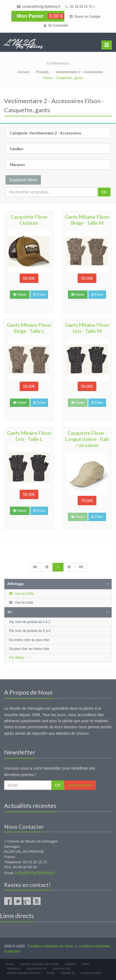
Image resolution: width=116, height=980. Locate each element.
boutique (70, 964)
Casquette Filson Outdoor (29, 220)
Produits (42, 72)
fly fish (51, 973)
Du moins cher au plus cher (29, 640)
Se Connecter (56, 25)
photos (10, 964)
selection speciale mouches (24, 973)
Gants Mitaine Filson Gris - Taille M (87, 328)
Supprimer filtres (23, 180)
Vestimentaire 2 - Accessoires (79, 72)
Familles (17, 149)
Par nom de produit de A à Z (30, 622)
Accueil (23, 72)
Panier (20, 295)
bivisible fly (68, 973)
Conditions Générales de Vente (50, 946)
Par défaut (17, 658)
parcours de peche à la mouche (39, 964)
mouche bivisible (91, 973)
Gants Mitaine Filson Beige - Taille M (87, 220)
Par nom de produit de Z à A (30, 631)
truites (86, 964)
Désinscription (80, 785)
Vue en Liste (21, 603)
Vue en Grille (21, 594)
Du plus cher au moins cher (29, 649)
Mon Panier (38, 16)
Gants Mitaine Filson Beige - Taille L (29, 328)
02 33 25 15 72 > (80, 7)
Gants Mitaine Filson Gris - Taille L (29, 436)
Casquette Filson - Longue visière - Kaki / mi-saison (87, 439)
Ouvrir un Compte (85, 17)
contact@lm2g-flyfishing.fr (39, 7)
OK (104, 192)
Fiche (39, 295)
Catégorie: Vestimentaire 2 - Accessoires (46, 133)
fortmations (14, 968)
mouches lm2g (62, 968)
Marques (18, 164)
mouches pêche (37, 968)
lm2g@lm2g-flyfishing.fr (35, 873)
